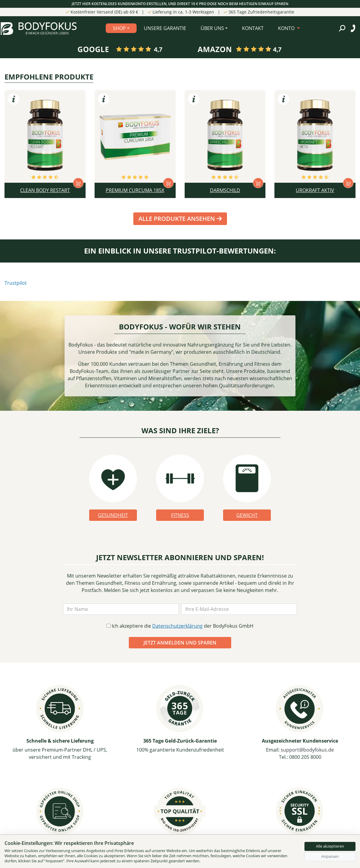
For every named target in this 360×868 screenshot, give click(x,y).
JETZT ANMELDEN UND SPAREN (180, 643)
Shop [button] (119, 28)
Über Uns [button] (212, 28)
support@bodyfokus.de (307, 750)
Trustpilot (16, 283)
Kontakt (253, 28)
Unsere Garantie (165, 28)
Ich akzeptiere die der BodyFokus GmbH (180, 626)
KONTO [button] (287, 28)
